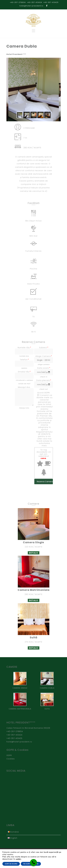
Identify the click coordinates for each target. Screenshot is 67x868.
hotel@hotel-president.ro (31, 6)
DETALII (34, 552)
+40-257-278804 (18, 2)
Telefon (24, 360)
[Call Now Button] (33, 863)
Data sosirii (44, 367)
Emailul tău (24, 372)
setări (18, 859)
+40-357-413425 (51, 2)
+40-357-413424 (34, 2)
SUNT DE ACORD (11, 864)
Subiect (44, 348)
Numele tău (24, 348)
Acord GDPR (44, 392)
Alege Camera (44, 356)
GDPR (9, 755)
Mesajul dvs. (24, 387)
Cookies (11, 758)
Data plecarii (44, 380)
